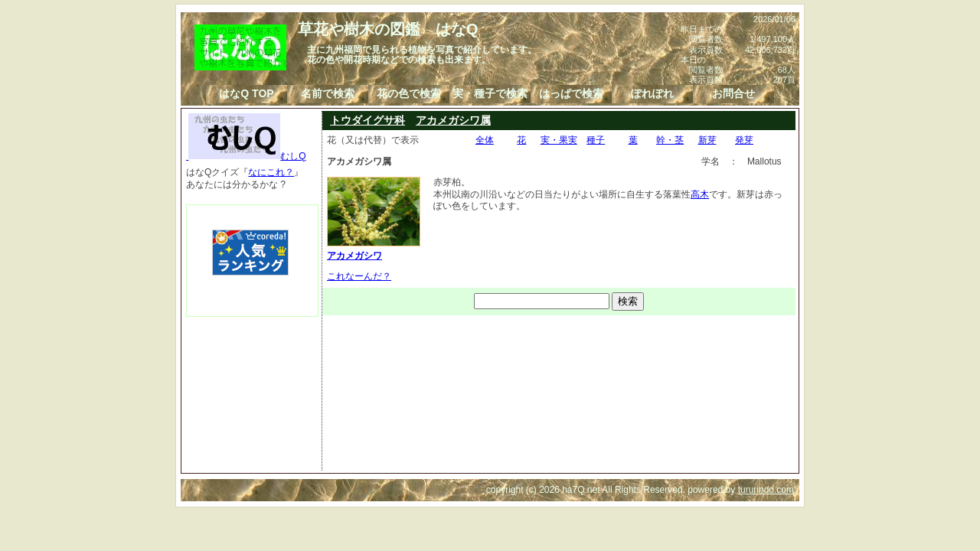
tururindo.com (766, 490)
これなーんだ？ (359, 276)
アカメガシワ (374, 249)
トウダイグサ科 (367, 120)
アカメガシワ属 (453, 120)
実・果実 (559, 140)
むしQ (246, 156)
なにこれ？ (271, 172)
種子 (596, 140)
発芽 (744, 140)
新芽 (707, 140)
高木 (700, 194)
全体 (485, 140)
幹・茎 (670, 140)
